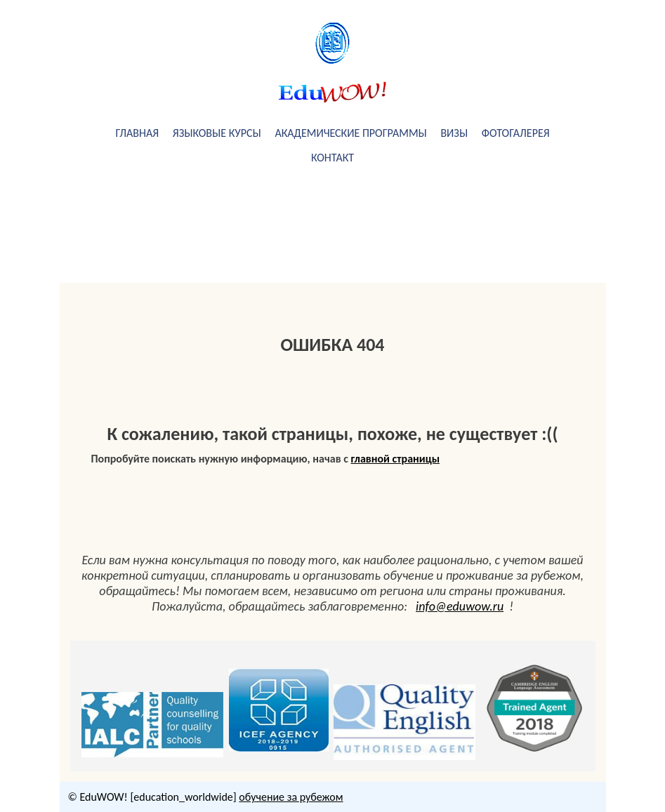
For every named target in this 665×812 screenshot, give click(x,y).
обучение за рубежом (291, 797)
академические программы (350, 133)
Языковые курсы (217, 133)
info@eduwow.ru (460, 606)
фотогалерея (516, 133)
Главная (137, 133)
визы (454, 133)
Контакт (332, 158)
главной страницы (396, 459)
